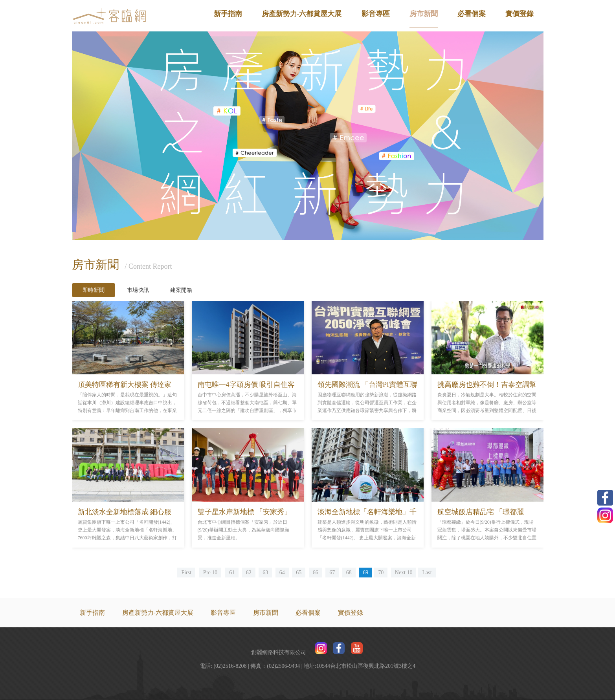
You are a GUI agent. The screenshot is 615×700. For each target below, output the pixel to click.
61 (232, 573)
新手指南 (228, 14)
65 (299, 573)
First (186, 573)
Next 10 (404, 573)
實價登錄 (520, 14)
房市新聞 (424, 14)
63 (265, 573)
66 (316, 573)
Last (427, 573)
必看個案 (472, 14)
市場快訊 (138, 290)
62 (249, 573)
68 (349, 573)
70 (381, 573)
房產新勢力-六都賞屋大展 (302, 14)
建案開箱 (181, 290)
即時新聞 (94, 290)
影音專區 (376, 14)
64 (282, 573)
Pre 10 (210, 573)
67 (332, 573)
